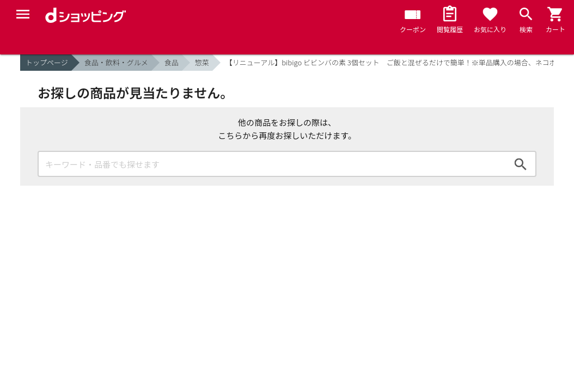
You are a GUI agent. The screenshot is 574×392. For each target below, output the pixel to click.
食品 (172, 62)
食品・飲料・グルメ (116, 62)
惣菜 (202, 62)
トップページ (47, 62)
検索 (521, 164)
